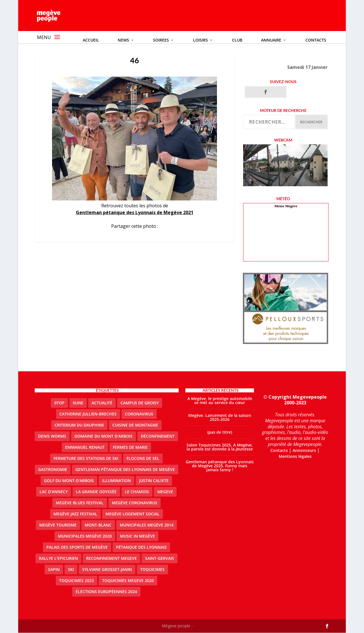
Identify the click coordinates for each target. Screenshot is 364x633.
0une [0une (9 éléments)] (78, 403)
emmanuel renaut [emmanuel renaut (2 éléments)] (85, 447)
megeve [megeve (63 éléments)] (165, 492)
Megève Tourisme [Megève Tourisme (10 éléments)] (58, 525)
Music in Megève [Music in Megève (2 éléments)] (137, 536)
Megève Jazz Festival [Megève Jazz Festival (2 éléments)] (75, 514)
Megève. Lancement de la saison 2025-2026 (220, 418)
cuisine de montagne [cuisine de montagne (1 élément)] (135, 425)
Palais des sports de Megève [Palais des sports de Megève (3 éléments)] (77, 547)
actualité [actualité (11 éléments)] (102, 403)
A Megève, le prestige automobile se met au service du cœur (220, 401)
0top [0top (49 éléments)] (59, 403)
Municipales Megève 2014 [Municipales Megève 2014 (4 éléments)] (147, 525)
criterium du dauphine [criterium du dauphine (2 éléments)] (79, 425)
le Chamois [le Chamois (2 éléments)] (137, 492)
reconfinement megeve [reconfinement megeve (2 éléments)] (111, 559)
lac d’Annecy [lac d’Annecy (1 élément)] (54, 492)
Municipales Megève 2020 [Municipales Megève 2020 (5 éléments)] (85, 536)
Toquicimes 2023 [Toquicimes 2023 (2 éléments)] (76, 581)
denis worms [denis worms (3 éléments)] (52, 436)
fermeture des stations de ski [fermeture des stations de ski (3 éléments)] (86, 459)
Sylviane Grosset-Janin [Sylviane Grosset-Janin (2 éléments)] (107, 570)
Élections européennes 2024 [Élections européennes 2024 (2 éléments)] (106, 592)
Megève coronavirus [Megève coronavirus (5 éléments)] (135, 503)
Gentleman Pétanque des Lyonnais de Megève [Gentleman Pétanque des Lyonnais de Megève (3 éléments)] (125, 470)
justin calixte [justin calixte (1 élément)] (154, 481)
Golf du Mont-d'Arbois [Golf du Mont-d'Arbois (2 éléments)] (69, 481)
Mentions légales (295, 456)
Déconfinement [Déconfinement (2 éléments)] (158, 436)
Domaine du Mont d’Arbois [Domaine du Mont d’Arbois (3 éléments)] (104, 436)
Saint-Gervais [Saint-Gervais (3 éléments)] (160, 559)
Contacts (279, 451)
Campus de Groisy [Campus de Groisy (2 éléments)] (140, 403)
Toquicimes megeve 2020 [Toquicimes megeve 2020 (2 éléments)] (128, 581)
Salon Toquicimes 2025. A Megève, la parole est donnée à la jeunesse (220, 447)
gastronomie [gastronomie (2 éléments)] (53, 470)
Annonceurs (304, 451)
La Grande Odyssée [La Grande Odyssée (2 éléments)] (96, 492)
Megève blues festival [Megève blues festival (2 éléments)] (80, 503)
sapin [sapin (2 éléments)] (54, 570)
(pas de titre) (220, 432)
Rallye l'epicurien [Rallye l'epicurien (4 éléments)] (58, 559)
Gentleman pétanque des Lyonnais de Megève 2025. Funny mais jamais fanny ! (220, 466)
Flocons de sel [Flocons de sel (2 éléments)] (143, 459)
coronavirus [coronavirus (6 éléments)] (139, 414)
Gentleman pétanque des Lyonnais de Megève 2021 (135, 213)
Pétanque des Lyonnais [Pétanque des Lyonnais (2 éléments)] (141, 547)
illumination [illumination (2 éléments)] (116, 481)
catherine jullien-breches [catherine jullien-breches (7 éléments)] (88, 414)
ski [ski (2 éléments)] (71, 570)
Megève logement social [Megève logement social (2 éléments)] (133, 514)
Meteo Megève (286, 206)
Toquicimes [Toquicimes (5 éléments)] (152, 570)
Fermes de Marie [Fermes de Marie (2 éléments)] (130, 447)
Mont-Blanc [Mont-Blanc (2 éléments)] (98, 525)
